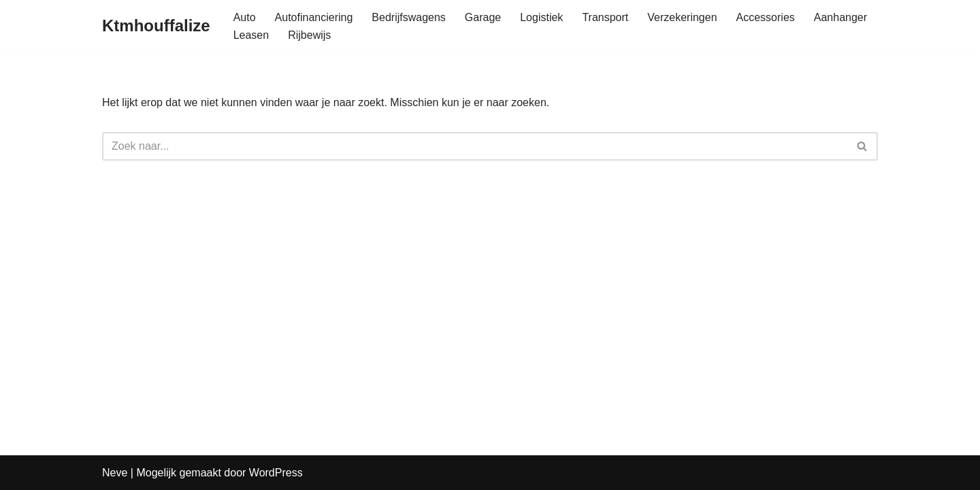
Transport (605, 17)
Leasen (251, 35)
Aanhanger (840, 17)
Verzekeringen (682, 17)
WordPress (276, 473)
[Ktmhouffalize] (156, 26)
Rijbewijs (309, 35)
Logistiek (541, 17)
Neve (115, 473)
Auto (245, 17)
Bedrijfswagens (409, 17)
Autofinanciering (314, 17)
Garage (483, 17)
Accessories (766, 17)
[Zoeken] (475, 146)
